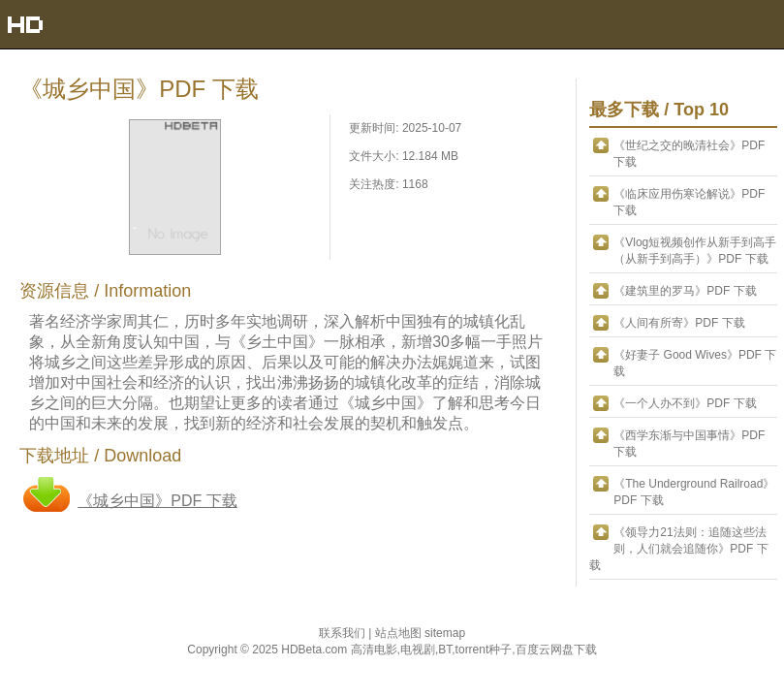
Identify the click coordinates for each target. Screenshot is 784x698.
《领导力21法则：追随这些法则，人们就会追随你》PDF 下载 (678, 549)
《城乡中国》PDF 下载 (157, 501)
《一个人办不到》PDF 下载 (685, 403)
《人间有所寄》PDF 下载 (679, 323)
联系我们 (344, 633)
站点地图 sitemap (420, 633)
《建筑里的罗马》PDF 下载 (685, 291)
